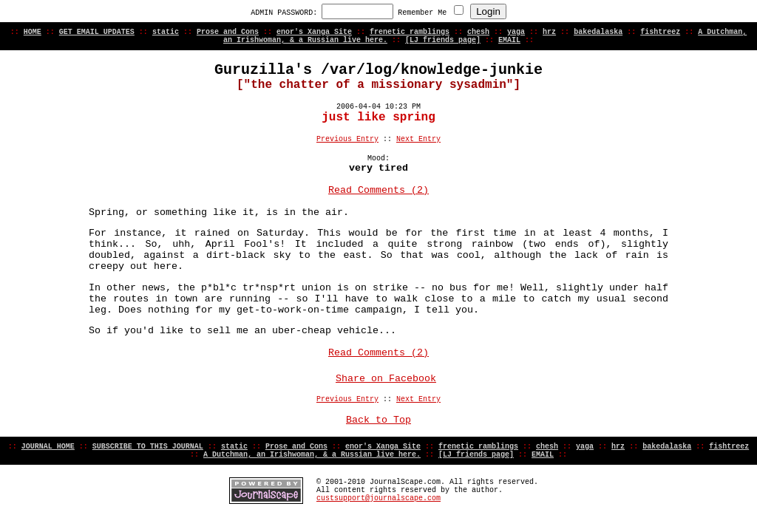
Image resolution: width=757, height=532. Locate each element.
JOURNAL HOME (48, 447)
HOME (33, 32)
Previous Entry (347, 139)
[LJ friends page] (443, 40)
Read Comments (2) (378, 190)
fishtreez (660, 32)
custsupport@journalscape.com (378, 498)
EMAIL (509, 40)
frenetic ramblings (410, 32)
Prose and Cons (228, 32)
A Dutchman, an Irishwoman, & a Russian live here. (312, 455)
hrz (549, 32)
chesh (478, 32)
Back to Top (378, 420)
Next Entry (418, 139)
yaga (516, 32)
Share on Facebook (386, 379)
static (166, 32)
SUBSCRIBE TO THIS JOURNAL (148, 447)
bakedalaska (598, 32)
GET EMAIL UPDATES (97, 32)
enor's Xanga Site (314, 32)
